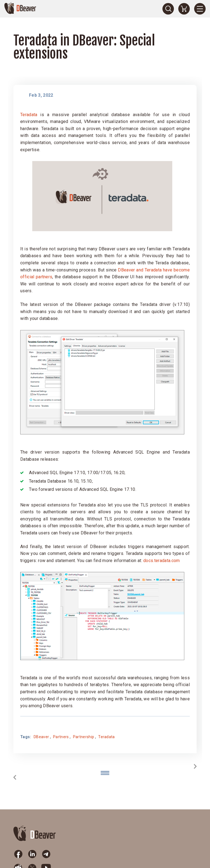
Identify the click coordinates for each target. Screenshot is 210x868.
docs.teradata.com (161, 561)
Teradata (29, 115)
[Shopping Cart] (184, 9)
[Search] (168, 9)
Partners (61, 737)
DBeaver (41, 737)
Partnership (84, 737)
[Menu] (200, 9)
